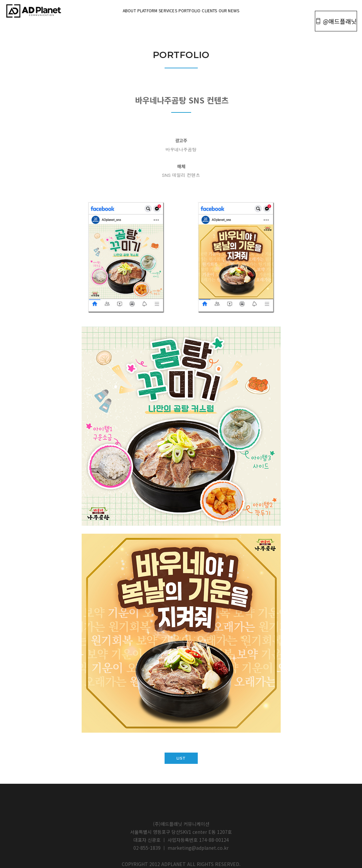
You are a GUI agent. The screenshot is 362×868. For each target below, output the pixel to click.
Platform (122, 10)
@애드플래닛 (333, 11)
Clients (234, 10)
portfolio (198, 10)
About (88, 10)
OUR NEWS (270, 10)
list (181, 758)
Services (159, 10)
